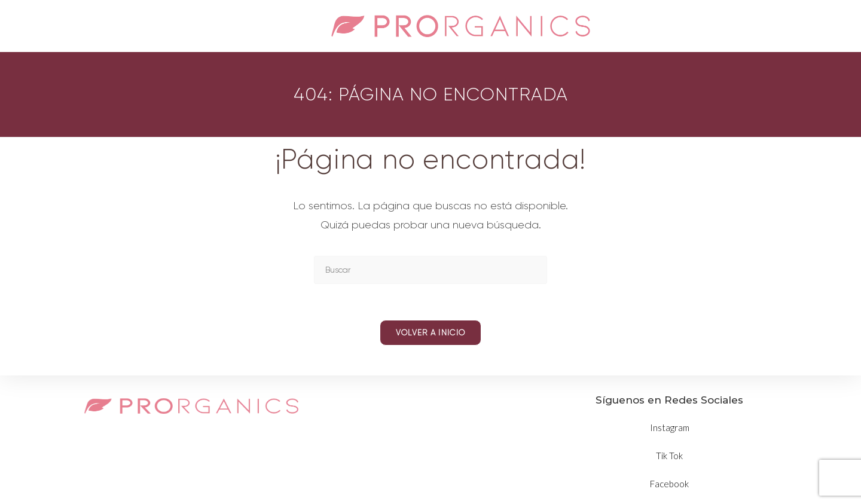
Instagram (670, 427)
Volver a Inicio (431, 333)
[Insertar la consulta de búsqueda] (430, 270)
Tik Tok (669, 456)
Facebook (669, 484)
